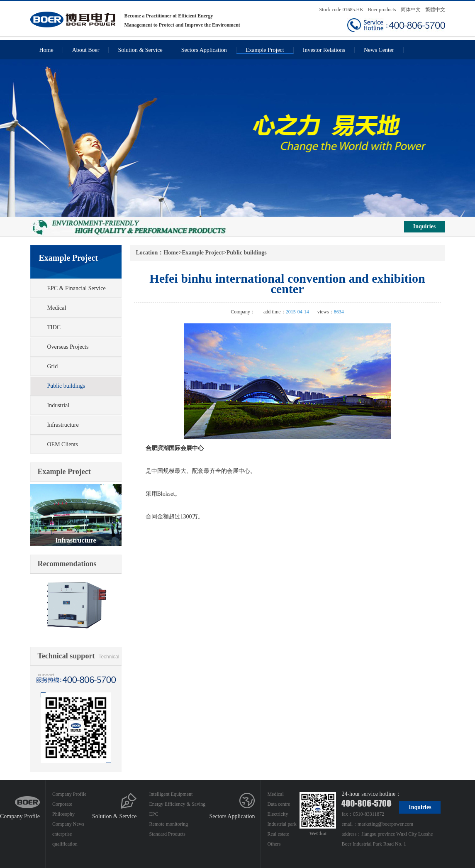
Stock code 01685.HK (341, 10)
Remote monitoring (168, 824)
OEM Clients (63, 444)
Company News (68, 824)
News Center (379, 50)
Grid (53, 366)
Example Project (265, 50)
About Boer (86, 50)
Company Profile (20, 816)
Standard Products (167, 834)
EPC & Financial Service (77, 288)
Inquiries (424, 226)
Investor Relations (324, 50)
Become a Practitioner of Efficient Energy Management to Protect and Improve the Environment (135, 20)
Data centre (279, 804)
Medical (57, 308)
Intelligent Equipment (171, 794)
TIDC (54, 327)
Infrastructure (63, 425)
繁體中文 (435, 10)
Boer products (383, 10)
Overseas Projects (68, 347)
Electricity (278, 814)
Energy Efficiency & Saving (177, 804)
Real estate (278, 834)
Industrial (58, 405)
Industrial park (282, 824)
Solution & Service (140, 50)
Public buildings (66, 386)
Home (46, 50)
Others (274, 844)
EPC (153, 814)
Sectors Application (204, 50)
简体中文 (411, 10)
